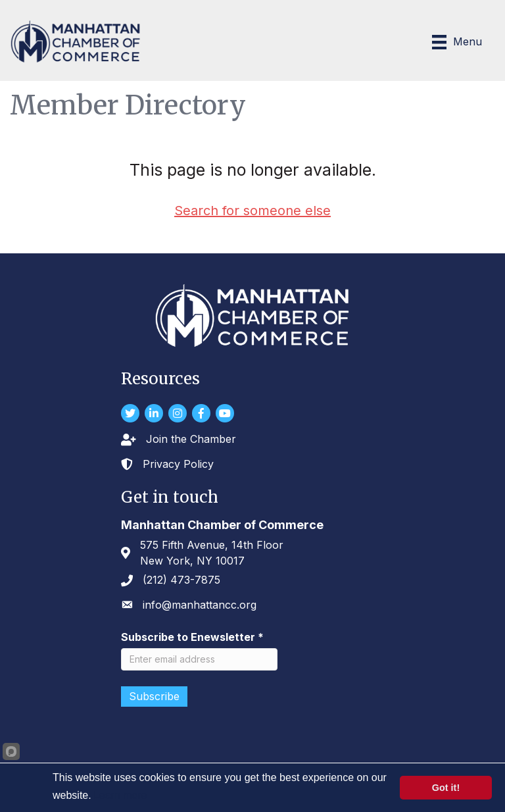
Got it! (446, 788)
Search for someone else (252, 211)
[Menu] (457, 42)
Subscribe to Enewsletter (192, 637)
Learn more (120, 795)
